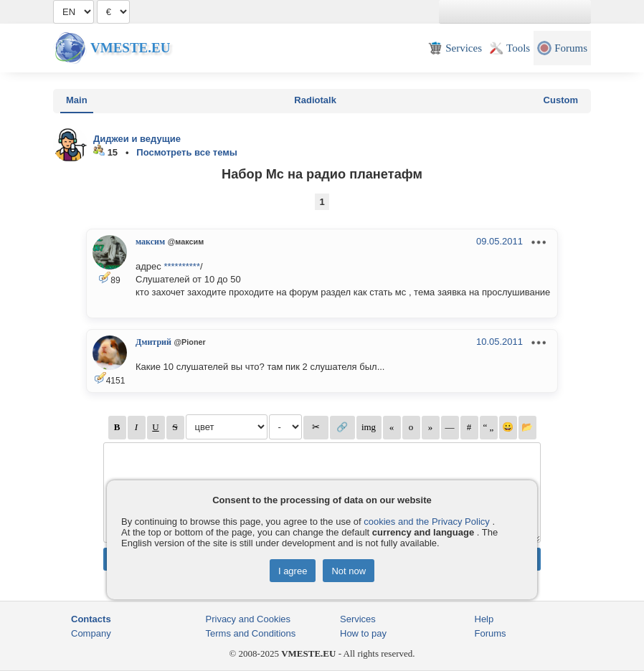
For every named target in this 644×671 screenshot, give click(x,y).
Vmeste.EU (130, 48)
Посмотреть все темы (187, 152)
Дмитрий (153, 342)
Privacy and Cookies (248, 619)
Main (77, 100)
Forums (491, 633)
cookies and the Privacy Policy (427, 522)
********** (182, 266)
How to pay (363, 633)
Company (91, 633)
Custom (561, 100)
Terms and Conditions (251, 633)
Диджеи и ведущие (137, 139)
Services (358, 619)
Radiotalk (315, 100)
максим (150, 242)
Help (484, 619)
